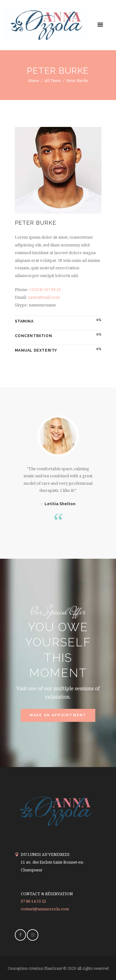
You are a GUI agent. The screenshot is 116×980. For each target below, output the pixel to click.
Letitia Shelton (60, 504)
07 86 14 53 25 (33, 901)
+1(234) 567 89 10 (45, 290)
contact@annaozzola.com (45, 909)
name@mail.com (44, 297)
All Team (53, 81)
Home (34, 81)
